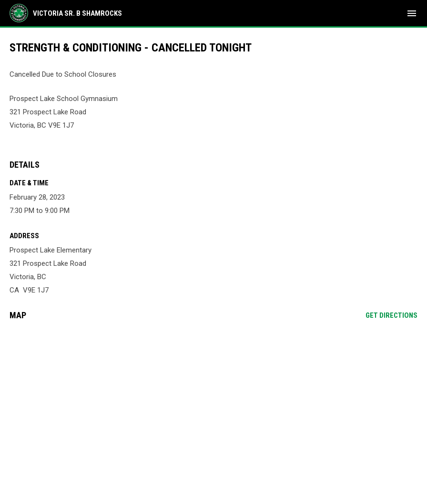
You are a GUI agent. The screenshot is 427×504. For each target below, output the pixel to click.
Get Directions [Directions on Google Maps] (391, 315)
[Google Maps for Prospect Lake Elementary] (213, 401)
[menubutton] (412, 13)
